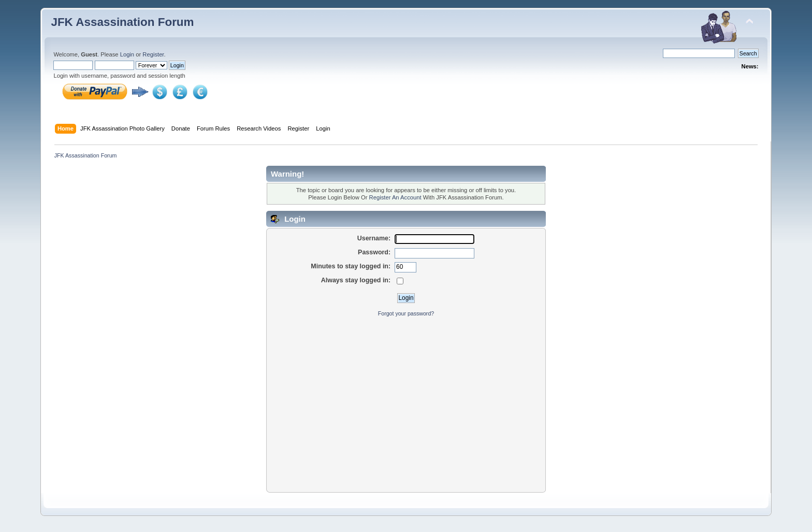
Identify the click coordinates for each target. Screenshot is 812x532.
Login (127, 54)
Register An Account (395, 197)
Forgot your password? (406, 313)
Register (153, 54)
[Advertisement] (406, 399)
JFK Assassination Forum (122, 22)
